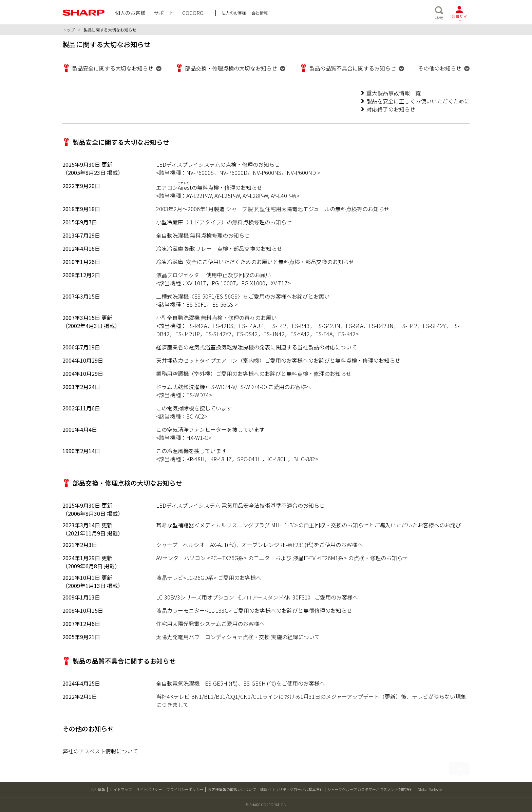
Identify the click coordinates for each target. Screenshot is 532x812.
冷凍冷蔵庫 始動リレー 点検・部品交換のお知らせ (219, 248)
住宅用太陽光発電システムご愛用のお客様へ (210, 624)
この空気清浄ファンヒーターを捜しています (210, 429)
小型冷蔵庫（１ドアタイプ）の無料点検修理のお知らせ (224, 222)
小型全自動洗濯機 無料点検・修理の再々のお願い (216, 318)
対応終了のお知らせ (391, 109)
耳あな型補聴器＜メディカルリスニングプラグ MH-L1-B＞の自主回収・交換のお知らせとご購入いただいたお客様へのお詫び (309, 525)
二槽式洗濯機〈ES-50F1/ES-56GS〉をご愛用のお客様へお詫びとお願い (243, 296)
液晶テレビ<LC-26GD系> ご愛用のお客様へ (209, 577)
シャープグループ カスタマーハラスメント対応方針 (370, 789)
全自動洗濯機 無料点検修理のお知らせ (203, 235)
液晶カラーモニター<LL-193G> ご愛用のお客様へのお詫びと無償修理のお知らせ (254, 610)
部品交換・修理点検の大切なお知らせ (231, 68)
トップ (69, 30)
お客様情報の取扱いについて (232, 789)
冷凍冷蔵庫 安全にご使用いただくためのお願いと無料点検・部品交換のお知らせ (255, 262)
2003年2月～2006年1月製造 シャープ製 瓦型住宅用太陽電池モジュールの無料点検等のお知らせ (273, 209)
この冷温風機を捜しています (191, 451)
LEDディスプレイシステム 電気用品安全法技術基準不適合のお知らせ (240, 505)
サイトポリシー (149, 789)
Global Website (430, 789)
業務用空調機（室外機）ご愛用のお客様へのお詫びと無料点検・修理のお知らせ (254, 373)
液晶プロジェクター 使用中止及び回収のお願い (214, 275)
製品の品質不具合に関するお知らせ (353, 68)
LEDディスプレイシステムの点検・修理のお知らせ (218, 164)
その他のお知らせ (440, 68)
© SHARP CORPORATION (266, 805)
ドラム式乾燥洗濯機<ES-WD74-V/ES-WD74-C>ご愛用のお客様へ (234, 387)
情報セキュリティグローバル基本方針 (292, 789)
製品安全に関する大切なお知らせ (113, 68)
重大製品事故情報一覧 (394, 93)
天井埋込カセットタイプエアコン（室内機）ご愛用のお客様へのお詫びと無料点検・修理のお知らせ (278, 360)
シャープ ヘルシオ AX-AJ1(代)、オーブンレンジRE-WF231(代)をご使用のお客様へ (259, 545)
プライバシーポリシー (185, 789)
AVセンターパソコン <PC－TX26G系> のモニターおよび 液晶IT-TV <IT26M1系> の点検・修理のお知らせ (282, 558)
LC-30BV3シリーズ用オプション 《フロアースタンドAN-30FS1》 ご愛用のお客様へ (257, 597)
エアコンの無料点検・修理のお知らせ (209, 187)
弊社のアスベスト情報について (100, 751)
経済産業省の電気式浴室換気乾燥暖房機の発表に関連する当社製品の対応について (256, 347)
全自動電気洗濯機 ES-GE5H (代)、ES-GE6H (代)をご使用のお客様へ (241, 683)
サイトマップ (121, 789)
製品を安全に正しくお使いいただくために (418, 101)
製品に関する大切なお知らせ (110, 30)
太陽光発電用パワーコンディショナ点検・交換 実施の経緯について (238, 637)
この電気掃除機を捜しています (194, 408)
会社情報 (98, 789)
